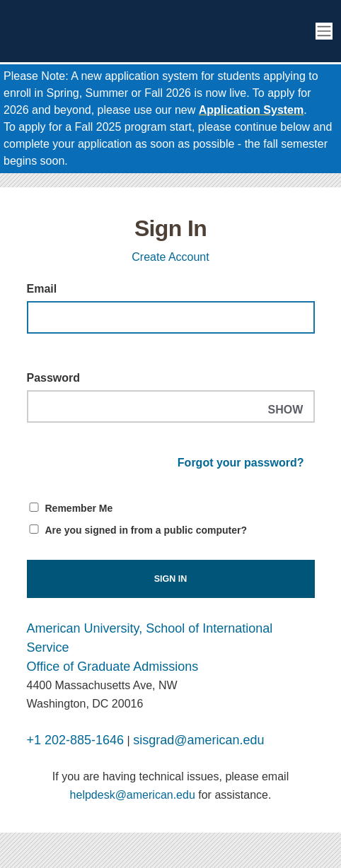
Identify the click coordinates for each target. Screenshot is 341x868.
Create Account (170, 257)
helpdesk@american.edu (133, 795)
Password (54, 378)
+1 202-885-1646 (76, 740)
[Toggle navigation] (324, 31)
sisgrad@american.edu (198, 740)
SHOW (285, 410)
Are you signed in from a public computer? (146, 530)
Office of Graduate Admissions (113, 667)
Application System (251, 110)
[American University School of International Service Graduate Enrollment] (113, 31)
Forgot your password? (241, 463)
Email (42, 289)
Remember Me (79, 508)
